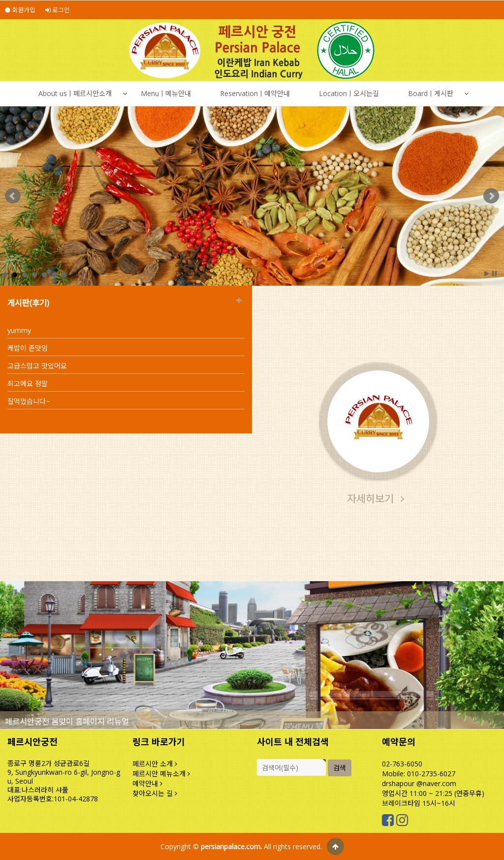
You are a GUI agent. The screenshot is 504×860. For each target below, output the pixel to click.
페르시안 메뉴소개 (161, 774)
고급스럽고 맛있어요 (37, 366)
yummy (19, 330)
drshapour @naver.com (419, 783)
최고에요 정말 (28, 383)
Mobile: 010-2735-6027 (419, 774)
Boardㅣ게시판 (431, 93)
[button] (125, 94)
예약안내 (147, 783)
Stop (494, 274)
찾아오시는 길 (155, 793)
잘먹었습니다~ (29, 401)
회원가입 (20, 10)
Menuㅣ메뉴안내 (166, 93)
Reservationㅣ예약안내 (255, 93)
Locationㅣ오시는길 (349, 93)
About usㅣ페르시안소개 (75, 93)
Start (487, 274)
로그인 (58, 10)
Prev (13, 196)
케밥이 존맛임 (28, 348)
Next (491, 196)
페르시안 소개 (155, 764)
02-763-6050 (402, 764)
